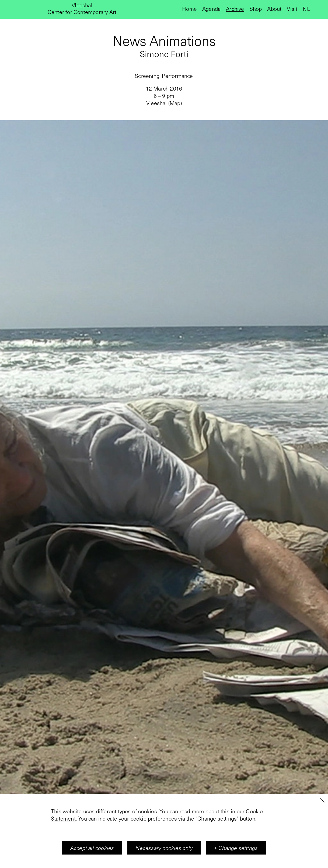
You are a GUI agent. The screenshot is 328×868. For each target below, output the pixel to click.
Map (175, 103)
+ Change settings (236, 848)
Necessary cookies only (164, 848)
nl (306, 9)
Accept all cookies (92, 848)
